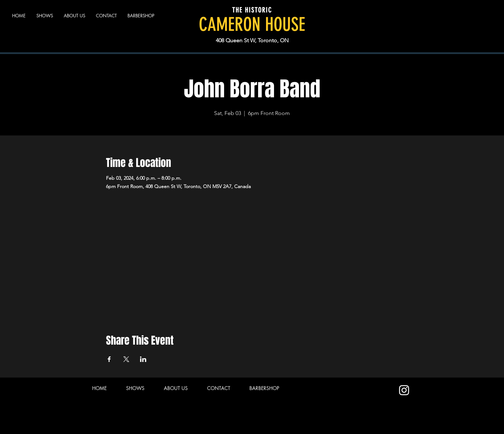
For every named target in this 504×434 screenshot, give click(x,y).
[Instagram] (404, 390)
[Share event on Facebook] (109, 359)
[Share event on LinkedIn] (143, 359)
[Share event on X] (126, 359)
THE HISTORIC (252, 10)
